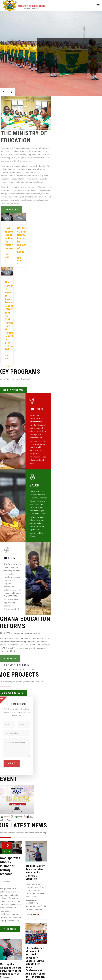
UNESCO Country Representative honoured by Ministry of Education (35, 872)
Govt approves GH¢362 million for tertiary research (10, 238)
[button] (26, 113)
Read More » (7, 257)
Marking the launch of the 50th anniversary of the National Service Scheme (11, 971)
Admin (8, 881)
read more (10, 929)
